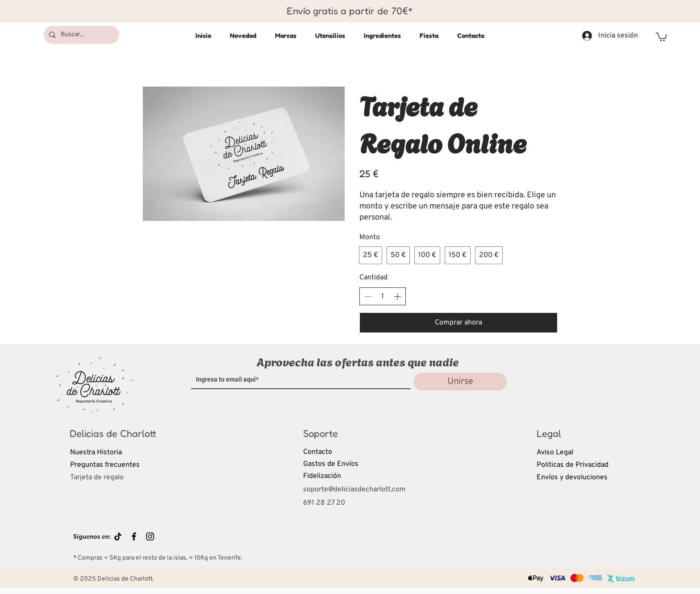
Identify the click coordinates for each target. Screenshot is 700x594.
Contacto (318, 452)
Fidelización (322, 476)
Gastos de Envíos (331, 464)
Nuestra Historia (96, 453)
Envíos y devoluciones (572, 478)
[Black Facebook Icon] (134, 536)
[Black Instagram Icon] (150, 536)
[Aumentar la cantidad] (397, 296)
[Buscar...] (81, 35)
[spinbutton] (383, 296)
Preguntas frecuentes (105, 465)
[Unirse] (460, 382)
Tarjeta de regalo (97, 478)
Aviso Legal (555, 453)
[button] (661, 36)
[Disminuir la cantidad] (368, 296)
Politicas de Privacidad (573, 465)
